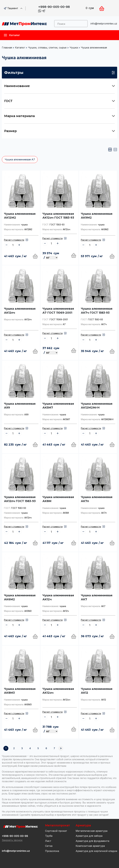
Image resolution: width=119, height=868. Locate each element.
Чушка (74, 48)
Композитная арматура (90, 846)
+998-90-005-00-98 (54, 7)
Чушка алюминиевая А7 (20, 159)
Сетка (49, 846)
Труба (49, 836)
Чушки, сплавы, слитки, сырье (47, 48)
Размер (59, 131)
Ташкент (13, 8)
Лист (48, 841)
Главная (7, 48)
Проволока (52, 851)
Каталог (20, 48)
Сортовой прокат (56, 831)
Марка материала (59, 116)
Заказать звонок (12, 840)
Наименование (59, 86)
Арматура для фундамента (92, 841)
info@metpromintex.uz (104, 24)
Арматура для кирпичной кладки (96, 851)
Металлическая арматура (91, 831)
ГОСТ (59, 101)
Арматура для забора (89, 836)
